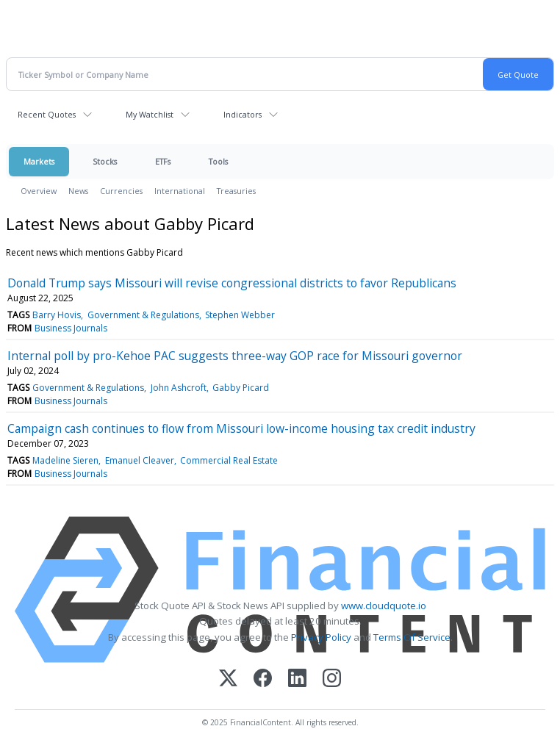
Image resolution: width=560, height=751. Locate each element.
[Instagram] (332, 679)
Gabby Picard (241, 388)
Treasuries (236, 191)
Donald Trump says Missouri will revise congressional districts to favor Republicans (232, 283)
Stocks (105, 161)
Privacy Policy (321, 637)
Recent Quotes (47, 114)
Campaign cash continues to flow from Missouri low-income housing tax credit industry (241, 428)
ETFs (163, 161)
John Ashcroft (179, 388)
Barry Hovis (57, 315)
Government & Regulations (143, 315)
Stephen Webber (240, 315)
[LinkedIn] (297, 679)
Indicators (243, 114)
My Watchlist (150, 114)
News (78, 191)
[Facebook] (263, 679)
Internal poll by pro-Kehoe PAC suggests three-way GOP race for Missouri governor (235, 356)
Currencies (121, 191)
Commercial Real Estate (229, 460)
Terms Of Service (412, 637)
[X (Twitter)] (228, 679)
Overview (39, 191)
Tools (218, 161)
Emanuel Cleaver (140, 460)
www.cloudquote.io (384, 606)
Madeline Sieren (65, 460)
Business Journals (71, 328)
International (180, 191)
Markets (39, 161)
